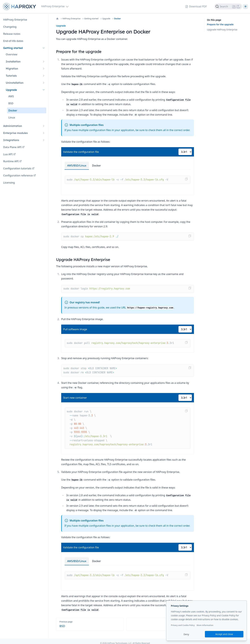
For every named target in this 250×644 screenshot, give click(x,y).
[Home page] (20, 7)
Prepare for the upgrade (220, 24)
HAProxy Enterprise (71, 19)
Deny (186, 634)
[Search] (228, 6)
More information (205, 625)
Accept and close (224, 634)
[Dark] (245, 6)
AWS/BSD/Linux (77, 166)
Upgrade (106, 19)
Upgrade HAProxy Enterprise (222, 30)
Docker (118, 19)
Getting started (91, 19)
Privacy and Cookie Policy (183, 625)
